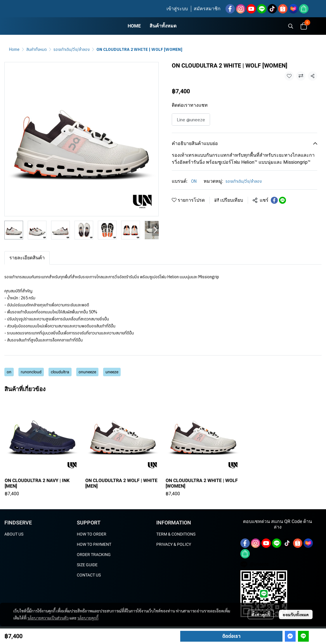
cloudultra (60, 372)
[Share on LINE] (282, 200)
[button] (291, 26)
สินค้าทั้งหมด (37, 49)
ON (194, 181)
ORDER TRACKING (94, 555)
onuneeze (87, 372)
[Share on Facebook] (274, 200)
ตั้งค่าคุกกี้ (261, 614)
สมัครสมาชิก (207, 9)
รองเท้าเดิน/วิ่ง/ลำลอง (72, 49)
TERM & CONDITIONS (176, 534)
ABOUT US (14, 534)
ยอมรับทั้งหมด (296, 614)
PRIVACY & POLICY (174, 544)
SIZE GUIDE (87, 565)
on (9, 372)
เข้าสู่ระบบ (177, 9)
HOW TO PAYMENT (94, 544)
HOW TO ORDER (92, 534)
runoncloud (31, 372)
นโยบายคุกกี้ (88, 618)
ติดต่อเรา (231, 636)
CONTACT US (89, 575)
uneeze (112, 372)
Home (14, 49)
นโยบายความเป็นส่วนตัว (48, 618)
